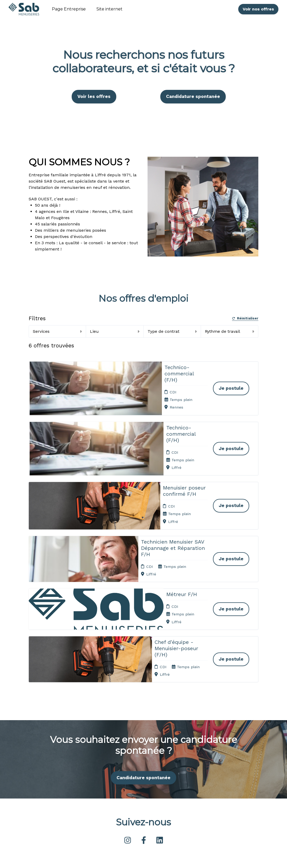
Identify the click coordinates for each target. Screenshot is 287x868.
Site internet (109, 9)
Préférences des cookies (145, 809)
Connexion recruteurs (144, 799)
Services (57, 331)
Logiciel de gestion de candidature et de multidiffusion (144, 858)
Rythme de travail (230, 331)
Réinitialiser (245, 319)
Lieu (115, 331)
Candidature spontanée (193, 96)
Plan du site (145, 790)
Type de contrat (172, 331)
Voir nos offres (258, 9)
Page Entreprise (69, 9)
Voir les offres (94, 96)
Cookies (142, 784)
